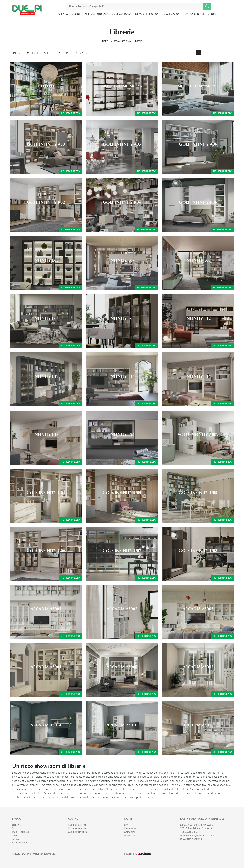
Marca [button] (16, 53)
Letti (127, 825)
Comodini (130, 832)
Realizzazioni (172, 14)
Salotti (16, 828)
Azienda (63, 14)
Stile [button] (47, 53)
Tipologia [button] (62, 53)
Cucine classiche (77, 825)
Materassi (129, 835)
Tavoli (15, 835)
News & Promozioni (147, 14)
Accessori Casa (122, 14)
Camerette (130, 828)
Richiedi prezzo (70, 113)
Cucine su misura (78, 832)
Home (105, 41)
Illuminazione (19, 842)
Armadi (16, 839)
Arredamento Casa (96, 14)
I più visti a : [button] (82, 53)
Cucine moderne (77, 828)
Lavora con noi (194, 14)
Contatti (213, 14)
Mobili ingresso (21, 832)
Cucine (76, 14)
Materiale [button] (32, 53)
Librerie (138, 41)
